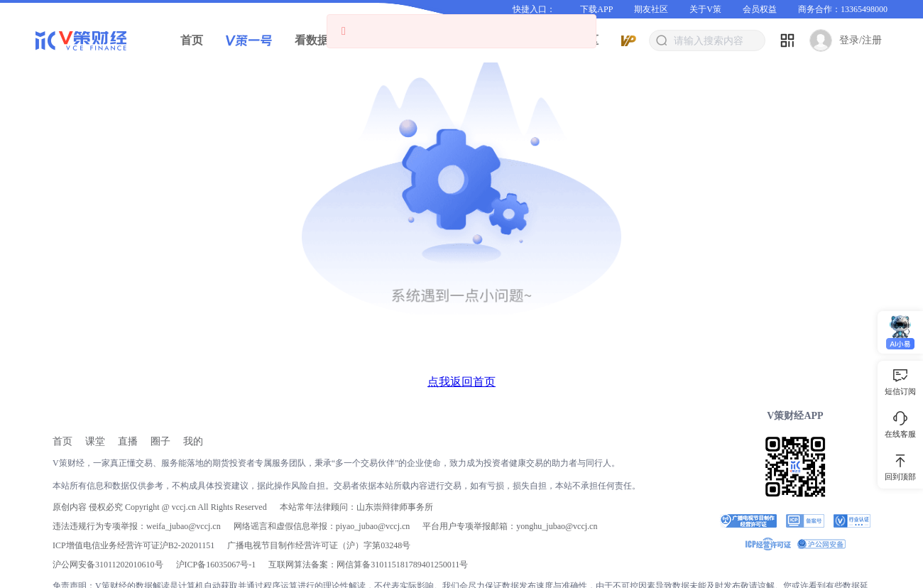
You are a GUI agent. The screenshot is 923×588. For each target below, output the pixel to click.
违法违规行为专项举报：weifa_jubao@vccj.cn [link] (137, 526)
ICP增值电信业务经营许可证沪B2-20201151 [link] (133, 545)
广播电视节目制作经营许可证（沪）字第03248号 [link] (319, 545)
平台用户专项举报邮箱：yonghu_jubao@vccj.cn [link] (510, 526)
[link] (62, 441)
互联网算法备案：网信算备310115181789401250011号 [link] (368, 565)
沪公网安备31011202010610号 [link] (108, 565)
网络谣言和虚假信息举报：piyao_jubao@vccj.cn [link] (322, 526)
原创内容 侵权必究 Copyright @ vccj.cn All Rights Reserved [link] (160, 507)
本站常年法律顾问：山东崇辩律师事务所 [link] (356, 507)
